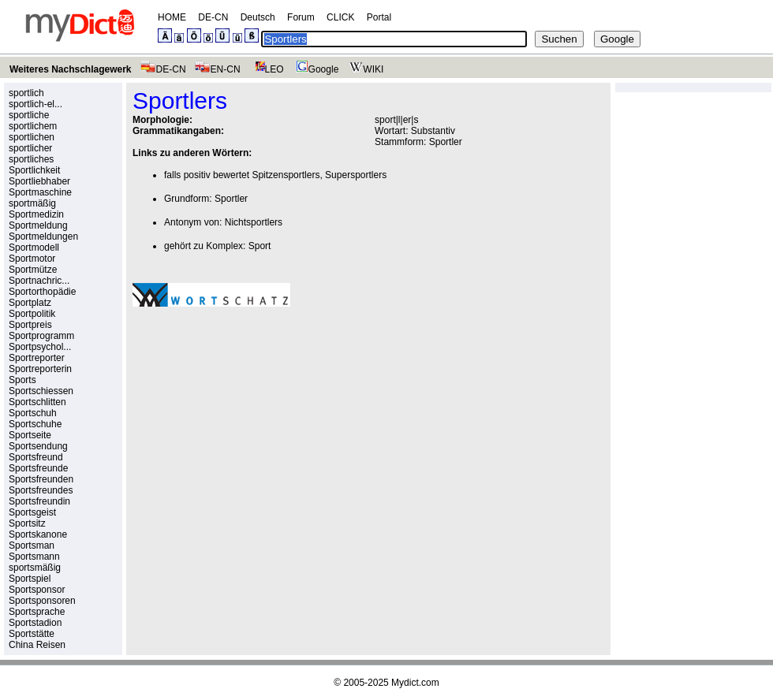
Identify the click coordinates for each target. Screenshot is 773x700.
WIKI (365, 69)
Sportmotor (32, 259)
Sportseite (30, 435)
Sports (22, 380)
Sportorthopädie (42, 292)
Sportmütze (33, 270)
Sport (260, 246)
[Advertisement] (214, 397)
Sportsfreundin (39, 501)
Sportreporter (37, 358)
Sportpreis (30, 325)
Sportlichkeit (34, 170)
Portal (379, 17)
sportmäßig (32, 203)
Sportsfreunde (38, 468)
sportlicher (30, 148)
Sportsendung (38, 446)
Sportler (446, 142)
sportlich (26, 93)
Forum (301, 17)
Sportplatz (30, 303)
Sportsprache (37, 612)
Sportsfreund (36, 457)
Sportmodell (34, 248)
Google (316, 69)
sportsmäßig (35, 568)
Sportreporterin (40, 369)
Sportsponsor (37, 590)
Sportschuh (33, 413)
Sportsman (32, 545)
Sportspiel (30, 579)
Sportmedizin (36, 214)
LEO (266, 69)
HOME (172, 17)
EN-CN (217, 69)
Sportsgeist (32, 512)
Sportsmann (34, 557)
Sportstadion (35, 623)
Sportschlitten (37, 402)
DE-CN (213, 17)
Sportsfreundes (41, 490)
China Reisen (37, 645)
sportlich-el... (35, 104)
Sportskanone (38, 534)
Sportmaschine (40, 192)
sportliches (31, 159)
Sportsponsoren (42, 601)
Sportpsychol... (40, 347)
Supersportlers (356, 175)
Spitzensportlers (286, 175)
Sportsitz (27, 523)
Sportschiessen (41, 391)
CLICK (340, 17)
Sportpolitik (32, 314)
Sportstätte (32, 634)
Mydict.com (415, 683)
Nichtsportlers (254, 222)
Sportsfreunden (41, 479)
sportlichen (32, 137)
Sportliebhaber (39, 181)
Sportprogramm (41, 336)
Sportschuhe (35, 424)
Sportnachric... (39, 281)
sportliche (29, 115)
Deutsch (258, 17)
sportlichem (33, 126)
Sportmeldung (38, 225)
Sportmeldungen (43, 236)
